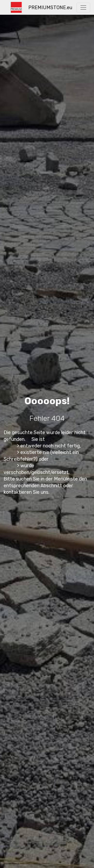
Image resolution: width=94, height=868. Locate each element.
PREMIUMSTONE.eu (50, 7)
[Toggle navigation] (83, 7)
